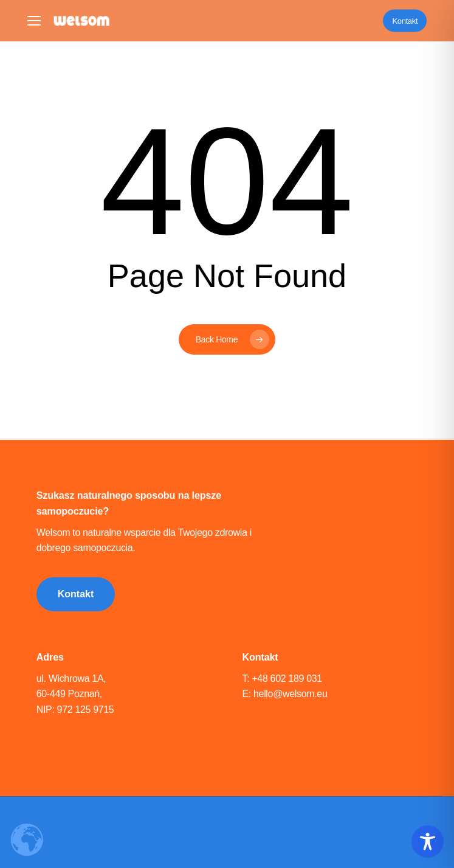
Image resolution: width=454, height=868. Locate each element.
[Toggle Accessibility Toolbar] (428, 842)
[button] (34, 21)
